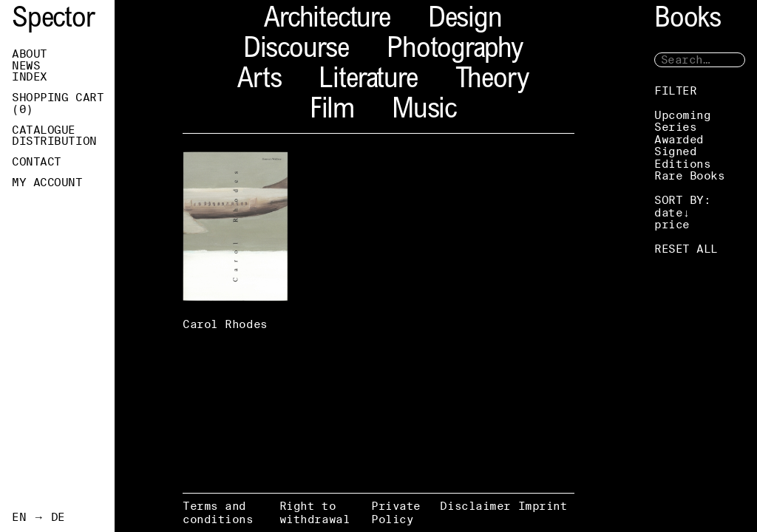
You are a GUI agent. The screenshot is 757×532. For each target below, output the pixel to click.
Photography (455, 51)
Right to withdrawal (315, 512)
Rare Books (690, 175)
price (672, 224)
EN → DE (38, 517)
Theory (492, 81)
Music (424, 111)
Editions (682, 164)
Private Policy (396, 512)
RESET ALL (686, 249)
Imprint (543, 506)
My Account (47, 183)
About (30, 54)
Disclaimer (475, 506)
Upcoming (682, 115)
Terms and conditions (218, 512)
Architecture (327, 20)
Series (675, 127)
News (26, 66)
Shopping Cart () (58, 103)
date (668, 212)
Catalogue (44, 130)
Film (332, 111)
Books (688, 20)
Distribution (54, 141)
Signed (675, 151)
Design (465, 20)
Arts (259, 81)
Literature (368, 81)
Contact (37, 162)
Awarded (679, 139)
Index (30, 77)
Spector (53, 20)
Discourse (296, 51)
